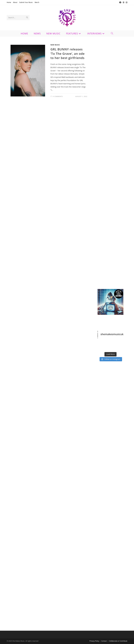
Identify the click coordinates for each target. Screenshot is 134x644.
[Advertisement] (110, 127)
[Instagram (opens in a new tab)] (126, 2)
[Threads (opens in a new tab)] (123, 2)
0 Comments (58, 96)
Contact (104, 641)
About (15, 2)
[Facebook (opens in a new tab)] (120, 2)
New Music (55, 45)
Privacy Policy (94, 641)
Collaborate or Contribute (118, 641)
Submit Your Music (26, 2)
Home (9, 2)
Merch (37, 2)
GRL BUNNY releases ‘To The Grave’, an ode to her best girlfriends (68, 53)
